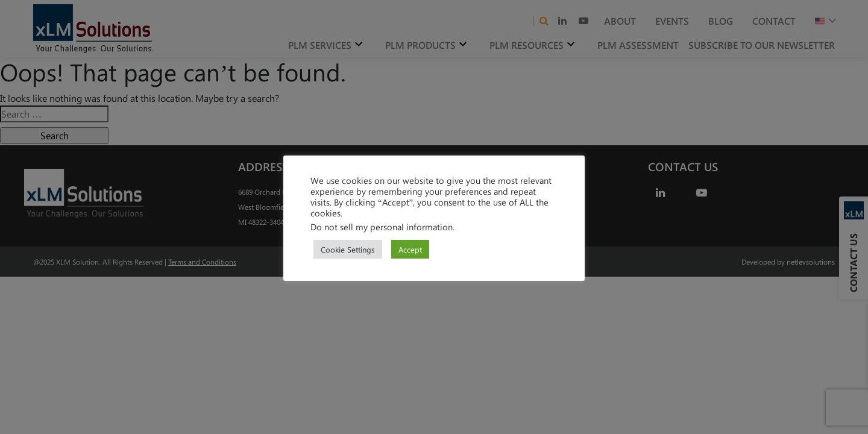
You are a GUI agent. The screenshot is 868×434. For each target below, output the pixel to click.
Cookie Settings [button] (348, 249)
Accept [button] (410, 249)
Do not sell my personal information (382, 227)
